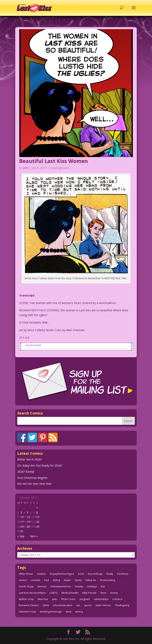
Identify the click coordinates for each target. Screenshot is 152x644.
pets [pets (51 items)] (55, 599)
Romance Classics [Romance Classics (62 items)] (29, 605)
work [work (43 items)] (68, 612)
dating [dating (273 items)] (56, 580)
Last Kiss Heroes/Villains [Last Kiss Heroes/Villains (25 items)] (32, 593)
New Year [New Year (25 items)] (43, 599)
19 (28, 522)
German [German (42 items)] (42, 586)
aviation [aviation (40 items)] (41, 574)
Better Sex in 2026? (30, 459)
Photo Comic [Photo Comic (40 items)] (68, 599)
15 (38, 517)
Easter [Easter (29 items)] (67, 580)
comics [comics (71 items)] (23, 580)
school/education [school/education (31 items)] (63, 605)
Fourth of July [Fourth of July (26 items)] (26, 586)
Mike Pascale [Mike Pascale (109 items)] (89, 593)
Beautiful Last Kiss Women (54, 161)
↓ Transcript (32, 345)
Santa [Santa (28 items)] (46, 605)
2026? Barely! (26, 472)
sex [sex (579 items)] (78, 605)
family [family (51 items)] (78, 580)
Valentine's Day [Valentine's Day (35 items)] (27, 612)
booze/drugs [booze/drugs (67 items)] (95, 574)
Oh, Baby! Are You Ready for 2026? (40, 465)
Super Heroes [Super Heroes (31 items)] (103, 605)
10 (22, 517)
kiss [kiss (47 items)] (103, 586)
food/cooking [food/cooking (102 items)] (108, 580)
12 (28, 517)
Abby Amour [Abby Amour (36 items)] (26, 574)
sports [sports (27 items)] (88, 605)
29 (38, 526)
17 (22, 522)
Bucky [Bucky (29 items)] (110, 574)
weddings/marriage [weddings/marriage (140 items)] (51, 612)
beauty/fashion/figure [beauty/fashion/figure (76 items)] (62, 574)
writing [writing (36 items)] (79, 612)
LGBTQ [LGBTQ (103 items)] (54, 593)
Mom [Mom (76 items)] (103, 593)
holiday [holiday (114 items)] (79, 586)
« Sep (21, 536)
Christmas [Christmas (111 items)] (123, 574)
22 (38, 522)
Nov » (34, 536)
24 (22, 526)
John (26, 168)
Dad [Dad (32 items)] (47, 580)
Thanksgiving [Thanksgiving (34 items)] (122, 605)
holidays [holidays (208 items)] (92, 586)
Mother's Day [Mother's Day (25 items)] (26, 599)
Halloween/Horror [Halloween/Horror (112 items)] (61, 586)
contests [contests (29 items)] (35, 580)
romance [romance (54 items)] (117, 599)
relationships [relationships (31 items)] (101, 599)
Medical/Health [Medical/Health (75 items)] (70, 593)
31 (22, 531)
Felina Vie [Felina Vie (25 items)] (91, 580)
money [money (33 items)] (114, 593)
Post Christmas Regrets (32, 478)
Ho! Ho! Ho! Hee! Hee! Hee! (34, 484)
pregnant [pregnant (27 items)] (85, 599)
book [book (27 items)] (81, 574)
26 (28, 526)
